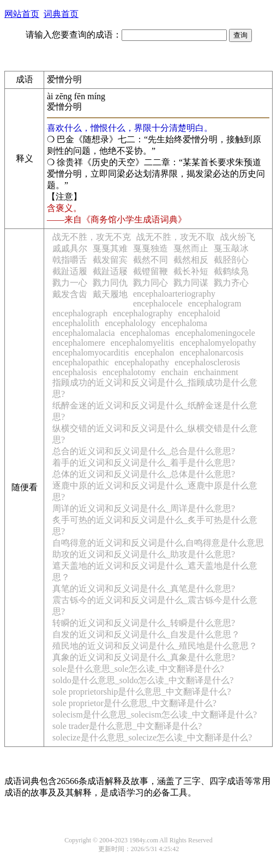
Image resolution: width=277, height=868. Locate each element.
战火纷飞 (238, 237)
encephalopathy (142, 362)
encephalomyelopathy (218, 343)
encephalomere (79, 343)
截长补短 (191, 271)
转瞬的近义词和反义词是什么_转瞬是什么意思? (144, 623)
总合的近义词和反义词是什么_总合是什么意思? (144, 451)
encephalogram (215, 303)
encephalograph (80, 313)
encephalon (154, 352)
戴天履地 (110, 294)
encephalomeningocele (215, 333)
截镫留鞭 (150, 271)
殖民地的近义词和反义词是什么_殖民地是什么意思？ (155, 646)
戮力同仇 (110, 283)
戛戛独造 (150, 248)
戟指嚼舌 (70, 260)
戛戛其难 (110, 248)
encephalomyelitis (142, 343)
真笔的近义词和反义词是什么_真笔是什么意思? (144, 589)
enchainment (216, 372)
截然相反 (191, 260)
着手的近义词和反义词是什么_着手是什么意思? (144, 463)
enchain (175, 372)
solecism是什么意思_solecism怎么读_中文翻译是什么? (155, 715)
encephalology (130, 323)
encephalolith (76, 323)
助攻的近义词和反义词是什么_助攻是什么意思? (144, 554)
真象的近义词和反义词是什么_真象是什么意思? (144, 657)
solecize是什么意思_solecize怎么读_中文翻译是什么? (152, 737)
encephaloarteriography (174, 294)
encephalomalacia (84, 333)
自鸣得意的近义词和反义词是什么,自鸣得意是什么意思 (158, 543)
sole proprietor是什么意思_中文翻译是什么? (134, 703)
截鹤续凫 (231, 271)
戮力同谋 (191, 283)
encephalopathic (81, 362)
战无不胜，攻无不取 (176, 237)
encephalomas (145, 333)
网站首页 (22, 14)
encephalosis (75, 372)
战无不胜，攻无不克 (92, 237)
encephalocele (158, 303)
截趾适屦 (110, 271)
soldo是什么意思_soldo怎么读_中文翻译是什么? (143, 680)
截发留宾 (110, 260)
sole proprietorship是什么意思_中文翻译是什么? (142, 692)
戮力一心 (70, 283)
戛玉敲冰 (231, 248)
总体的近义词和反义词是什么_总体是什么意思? (144, 474)
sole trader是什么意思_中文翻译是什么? (127, 726)
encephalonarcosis (211, 352)
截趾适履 (70, 271)
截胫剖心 (231, 260)
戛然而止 (191, 248)
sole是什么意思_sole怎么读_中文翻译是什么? (138, 669)
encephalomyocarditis (91, 352)
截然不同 (150, 260)
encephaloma (184, 323)
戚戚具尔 (70, 248)
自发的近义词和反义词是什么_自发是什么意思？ (146, 634)
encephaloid (199, 313)
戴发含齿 (70, 294)
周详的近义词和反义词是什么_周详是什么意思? (144, 508)
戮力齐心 (231, 283)
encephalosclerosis (207, 362)
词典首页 (61, 14)
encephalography (143, 313)
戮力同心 (150, 283)
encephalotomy (129, 372)
